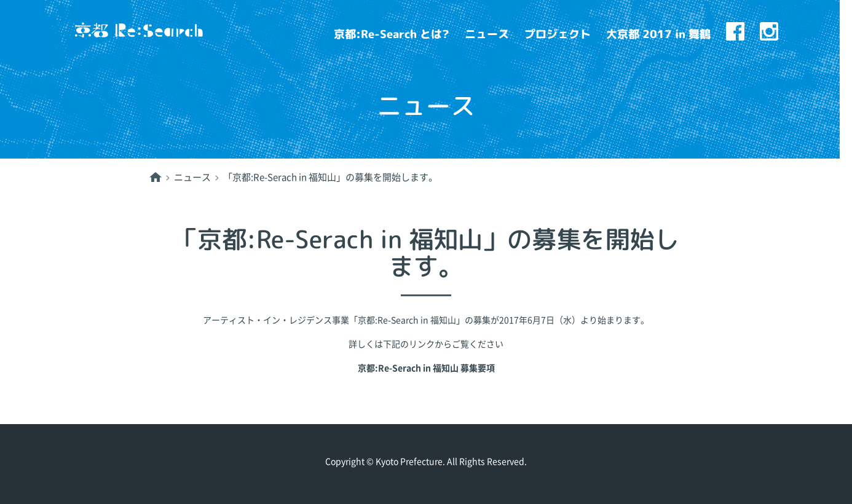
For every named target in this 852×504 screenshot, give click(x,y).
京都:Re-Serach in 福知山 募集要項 (426, 368)
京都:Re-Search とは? (392, 34)
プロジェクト (558, 34)
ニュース (487, 34)
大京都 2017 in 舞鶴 (658, 34)
